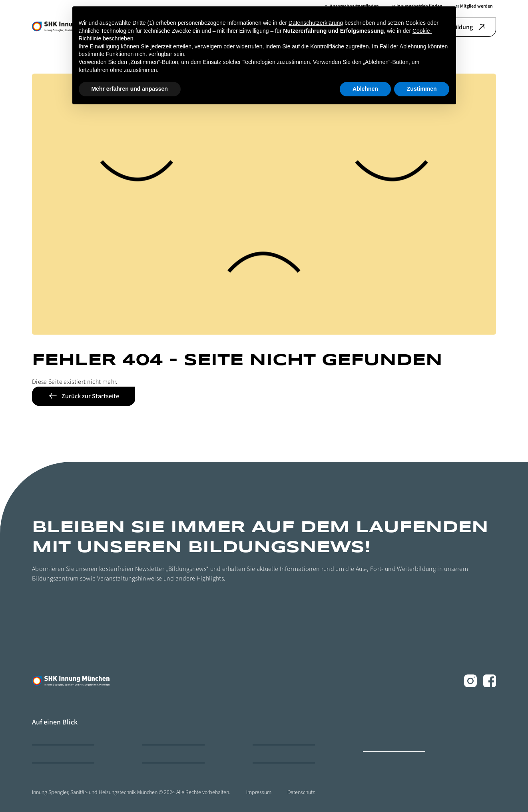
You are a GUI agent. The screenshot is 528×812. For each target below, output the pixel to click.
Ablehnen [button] (365, 89)
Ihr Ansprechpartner (163, 754)
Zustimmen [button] (422, 89)
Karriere (150, 736)
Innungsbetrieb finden (276, 736)
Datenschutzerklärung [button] (316, 23)
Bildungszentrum (50, 736)
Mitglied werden (48, 754)
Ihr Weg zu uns (267, 754)
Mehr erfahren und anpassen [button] (130, 89)
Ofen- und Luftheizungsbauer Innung (393, 739)
